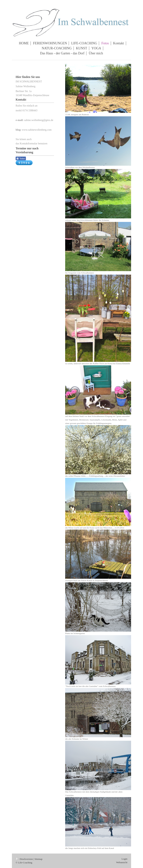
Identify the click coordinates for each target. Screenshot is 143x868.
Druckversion (24, 859)
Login (124, 859)
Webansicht (122, 862)
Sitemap (38, 859)
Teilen (21, 159)
